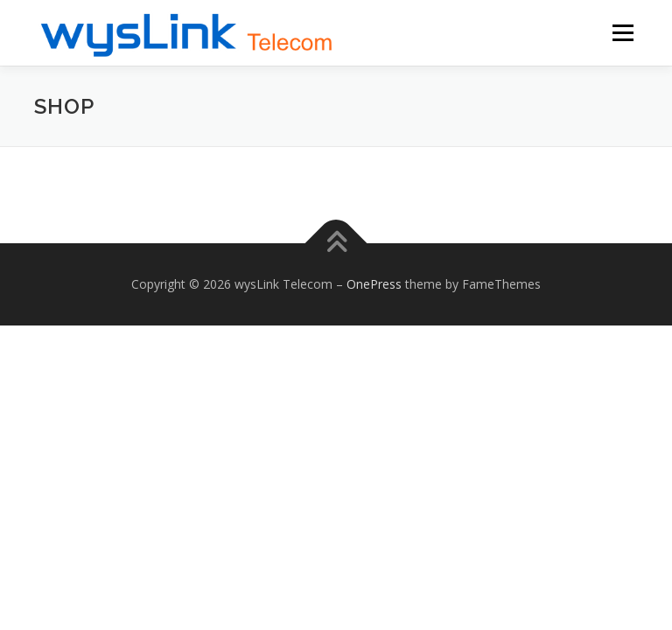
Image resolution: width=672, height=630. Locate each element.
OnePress (374, 284)
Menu (623, 32)
